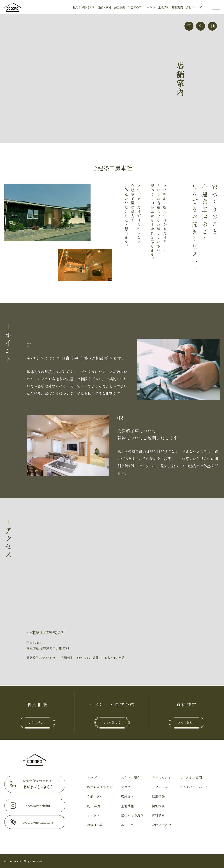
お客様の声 (135, 7)
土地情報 (164, 7)
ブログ (126, 787)
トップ (92, 777)
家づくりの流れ (132, 815)
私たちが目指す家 (84, 7)
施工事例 (120, 7)
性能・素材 (104, 7)
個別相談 (158, 806)
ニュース (127, 825)
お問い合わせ (161, 825)
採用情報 (158, 796)
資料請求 (158, 815)
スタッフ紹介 (131, 777)
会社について (194, 7)
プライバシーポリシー (195, 787)
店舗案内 (177, 7)
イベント (150, 7)
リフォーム (160, 787)
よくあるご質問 (191, 777)
